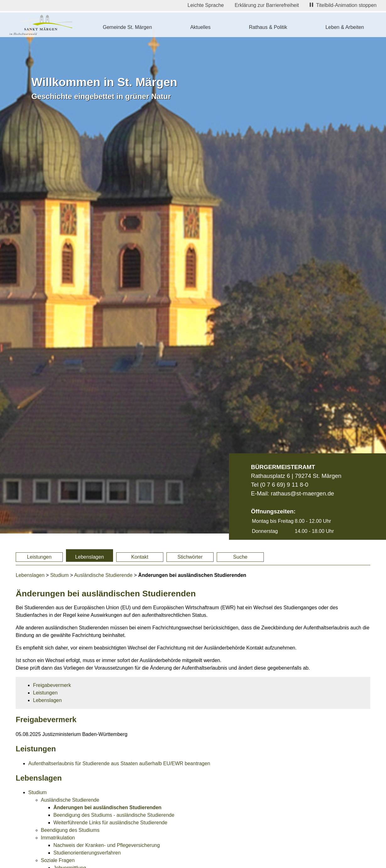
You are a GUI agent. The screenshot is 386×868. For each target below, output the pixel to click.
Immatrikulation (58, 838)
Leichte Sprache (206, 5)
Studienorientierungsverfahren (87, 853)
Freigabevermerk (52, 685)
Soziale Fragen (58, 860)
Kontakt (140, 557)
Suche (240, 557)
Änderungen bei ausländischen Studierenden (107, 807)
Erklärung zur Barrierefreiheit (267, 5)
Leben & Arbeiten (345, 27)
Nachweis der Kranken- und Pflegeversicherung (107, 845)
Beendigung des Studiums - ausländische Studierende (114, 815)
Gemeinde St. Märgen (127, 27)
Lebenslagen (90, 557)
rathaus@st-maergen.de (302, 493)
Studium (60, 575)
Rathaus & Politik (268, 27)
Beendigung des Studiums (70, 830)
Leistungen (39, 557)
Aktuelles (201, 27)
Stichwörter (190, 557)
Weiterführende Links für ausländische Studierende (110, 823)
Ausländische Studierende (103, 575)
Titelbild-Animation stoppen (343, 5)
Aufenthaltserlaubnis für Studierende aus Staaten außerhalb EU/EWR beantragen (119, 763)
